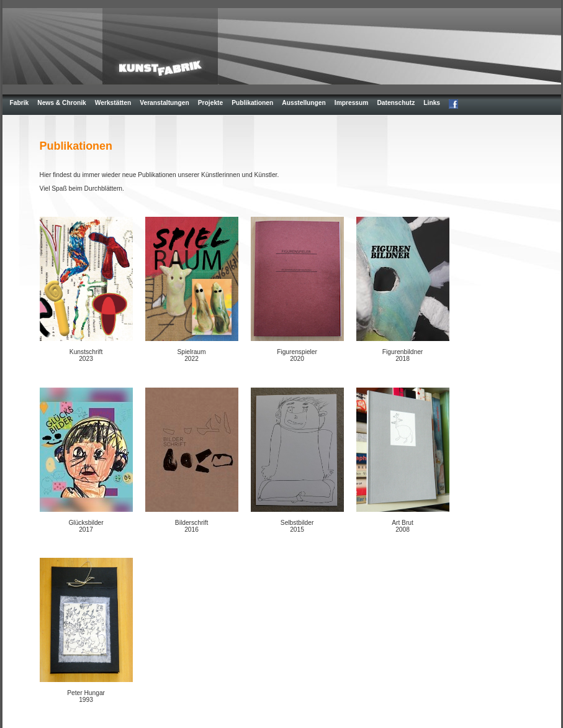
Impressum (352, 103)
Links (432, 103)
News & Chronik (61, 103)
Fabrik (20, 103)
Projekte (210, 103)
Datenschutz (396, 103)
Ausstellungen (304, 103)
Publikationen (252, 103)
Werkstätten (113, 103)
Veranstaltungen (164, 103)
